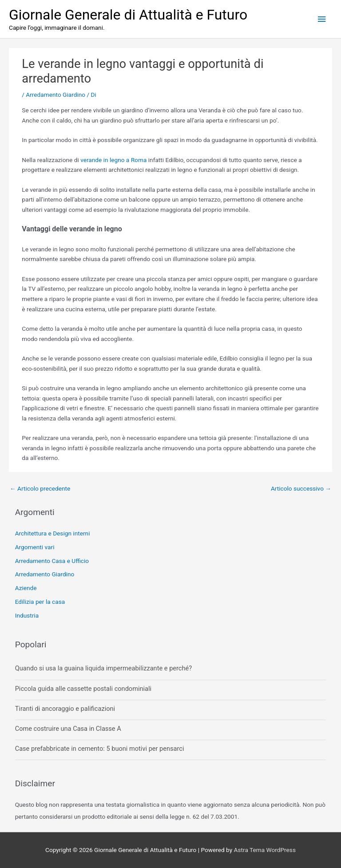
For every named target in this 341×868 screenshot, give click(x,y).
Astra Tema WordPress (265, 850)
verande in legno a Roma (113, 160)
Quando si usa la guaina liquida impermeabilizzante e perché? (103, 668)
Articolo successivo (301, 488)
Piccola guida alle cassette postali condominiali (83, 689)
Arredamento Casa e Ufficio (52, 561)
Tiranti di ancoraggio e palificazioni (65, 709)
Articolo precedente (40, 488)
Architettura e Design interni (53, 533)
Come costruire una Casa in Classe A (68, 729)
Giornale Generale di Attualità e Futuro (128, 15)
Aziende (26, 588)
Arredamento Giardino (56, 95)
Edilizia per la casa (40, 602)
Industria (27, 615)
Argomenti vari (35, 547)
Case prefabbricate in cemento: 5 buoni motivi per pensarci (100, 749)
